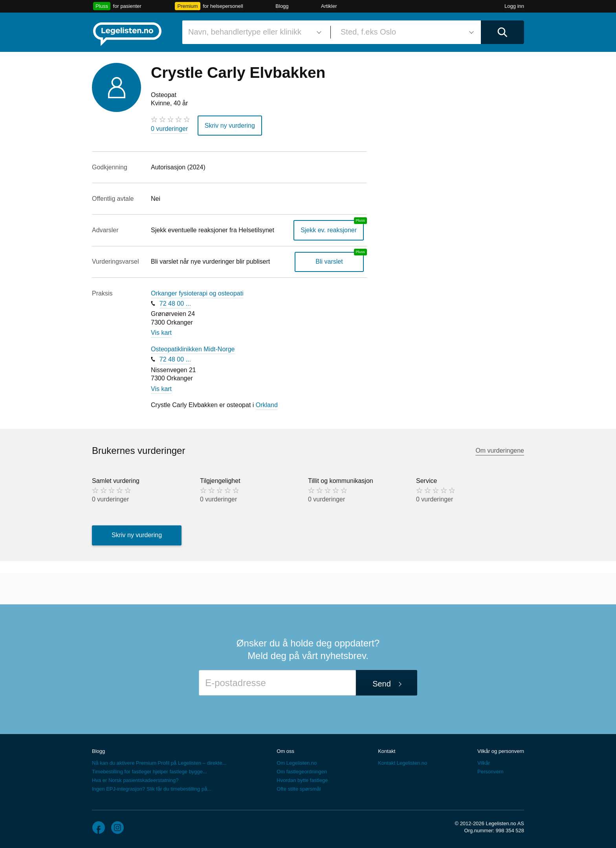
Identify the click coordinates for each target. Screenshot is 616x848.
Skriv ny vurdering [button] (230, 126)
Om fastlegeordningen (302, 772)
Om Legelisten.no (297, 763)
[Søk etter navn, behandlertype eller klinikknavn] (253, 32)
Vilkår (484, 763)
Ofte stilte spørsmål (299, 789)
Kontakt (387, 751)
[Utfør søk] (502, 32)
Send (382, 684)
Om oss (285, 751)
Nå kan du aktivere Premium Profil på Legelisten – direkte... (159, 763)
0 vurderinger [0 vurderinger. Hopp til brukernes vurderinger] (169, 129)
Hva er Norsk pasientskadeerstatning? (135, 780)
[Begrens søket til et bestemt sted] (406, 32)
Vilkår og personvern (501, 751)
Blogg (282, 6)
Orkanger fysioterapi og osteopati (197, 293)
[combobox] (253, 32)
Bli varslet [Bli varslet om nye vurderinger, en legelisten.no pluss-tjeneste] (329, 262)
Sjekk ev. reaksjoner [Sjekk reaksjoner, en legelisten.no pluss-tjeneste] (329, 230)
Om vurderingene (500, 451)
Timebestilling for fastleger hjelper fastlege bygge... (149, 772)
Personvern (490, 772)
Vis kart (161, 333)
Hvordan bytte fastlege (302, 780)
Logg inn (514, 6)
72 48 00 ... (175, 304)
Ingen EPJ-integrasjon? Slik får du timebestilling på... (152, 789)
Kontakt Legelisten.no (402, 763)
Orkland (267, 405)
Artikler (329, 6)
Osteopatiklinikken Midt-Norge (193, 349)
